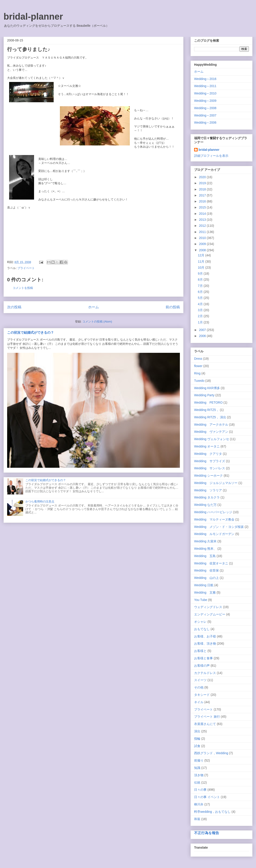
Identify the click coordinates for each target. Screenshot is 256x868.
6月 (201, 292)
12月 (202, 255)
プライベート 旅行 (207, 717)
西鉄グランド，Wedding (211, 753)
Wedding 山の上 (206, 578)
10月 (202, 268)
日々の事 (200, 790)
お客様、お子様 (205, 636)
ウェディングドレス (208, 607)
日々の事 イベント (207, 797)
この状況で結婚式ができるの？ (30, 332)
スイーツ (200, 680)
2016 (203, 201)
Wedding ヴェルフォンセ (212, 439)
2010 (203, 238)
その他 (199, 687)
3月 (201, 310)
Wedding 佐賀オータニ (211, 563)
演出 (197, 731)
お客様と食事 (203, 658)
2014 (203, 214)
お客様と (200, 651)
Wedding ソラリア (208, 490)
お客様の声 (202, 666)
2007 (203, 330)
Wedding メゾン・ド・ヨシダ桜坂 (219, 527)
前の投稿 (173, 307)
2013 (203, 220)
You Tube (201, 600)
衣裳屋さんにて (205, 724)
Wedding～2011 (205, 86)
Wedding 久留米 (205, 541)
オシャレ (200, 622)
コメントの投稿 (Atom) (97, 322)
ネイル (199, 702)
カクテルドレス (205, 673)
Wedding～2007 (205, 115)
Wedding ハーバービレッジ (213, 512)
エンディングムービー (210, 614)
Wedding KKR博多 (207, 388)
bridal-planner (33, 16)
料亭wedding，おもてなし (212, 812)
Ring (197, 373)
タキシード (202, 695)
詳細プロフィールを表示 (211, 156)
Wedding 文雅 (205, 592)
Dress (198, 359)
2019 (203, 183)
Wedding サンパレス (210, 468)
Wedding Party (204, 395)
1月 (201, 322)
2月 (201, 316)
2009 (203, 244)
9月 (201, 274)
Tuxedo (199, 381)
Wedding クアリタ (208, 454)
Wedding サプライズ (210, 461)
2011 (203, 232)
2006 (203, 336)
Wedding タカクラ (207, 497)
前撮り (199, 760)
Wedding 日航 (204, 585)
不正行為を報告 (207, 833)
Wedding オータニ (207, 446)
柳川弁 (199, 804)
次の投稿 (14, 307)
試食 (197, 746)
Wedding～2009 (205, 101)
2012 (203, 226)
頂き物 (199, 775)
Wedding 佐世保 (206, 570)
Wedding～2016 (205, 79)
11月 (202, 261)
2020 (203, 177)
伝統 (197, 782)
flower (198, 366)
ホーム (93, 307)
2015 (203, 207)
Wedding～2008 (205, 108)
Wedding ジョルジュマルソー (216, 483)
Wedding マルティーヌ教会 (214, 519)
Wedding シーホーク (208, 476)
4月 (201, 304)
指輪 (197, 739)
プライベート (26, 268)
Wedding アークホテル (211, 425)
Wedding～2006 (205, 123)
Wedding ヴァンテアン (211, 432)
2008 (203, 250)
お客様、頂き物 (205, 643)
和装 (197, 819)
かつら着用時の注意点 (40, 501)
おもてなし (202, 629)
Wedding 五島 (205, 556)
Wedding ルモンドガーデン (214, 534)
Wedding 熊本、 (205, 549)
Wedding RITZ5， (207, 410)
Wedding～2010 (205, 93)
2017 (203, 195)
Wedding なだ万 (205, 505)
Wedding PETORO (208, 402)
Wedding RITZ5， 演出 (210, 417)
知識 (197, 768)
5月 (201, 298)
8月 (201, 280)
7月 (201, 286)
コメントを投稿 (23, 288)
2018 (203, 189)
